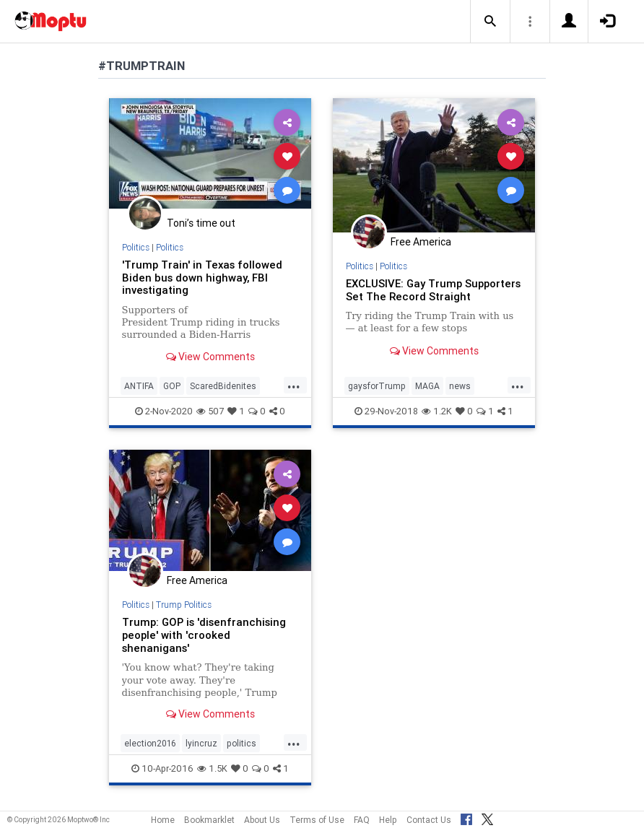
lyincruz (201, 743)
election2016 (150, 743)
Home (163, 820)
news (460, 386)
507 (210, 411)
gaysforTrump (377, 386)
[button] (490, 22)
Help (388, 820)
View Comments (210, 357)
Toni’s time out (201, 223)
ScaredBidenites (223, 386)
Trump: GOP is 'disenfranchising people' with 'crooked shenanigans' (204, 635)
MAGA (427, 386)
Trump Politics (184, 605)
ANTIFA (139, 386)
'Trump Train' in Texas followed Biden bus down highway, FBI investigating (202, 278)
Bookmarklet (209, 820)
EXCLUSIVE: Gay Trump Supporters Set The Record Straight (433, 290)
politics (241, 743)
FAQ (362, 820)
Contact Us (429, 820)
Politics (136, 247)
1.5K (212, 768)
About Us (262, 820)
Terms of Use (317, 820)
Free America (421, 242)
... (294, 385)
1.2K (437, 411)
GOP (172, 386)
